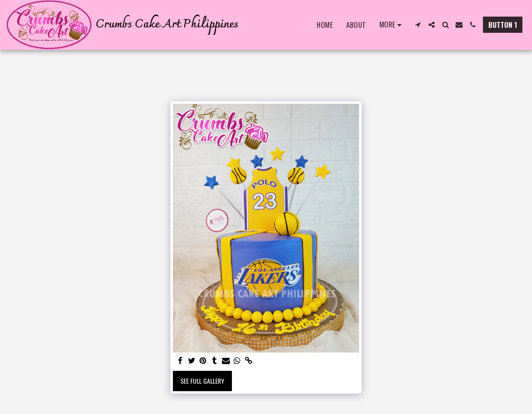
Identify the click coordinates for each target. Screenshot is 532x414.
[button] (418, 25)
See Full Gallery (202, 381)
